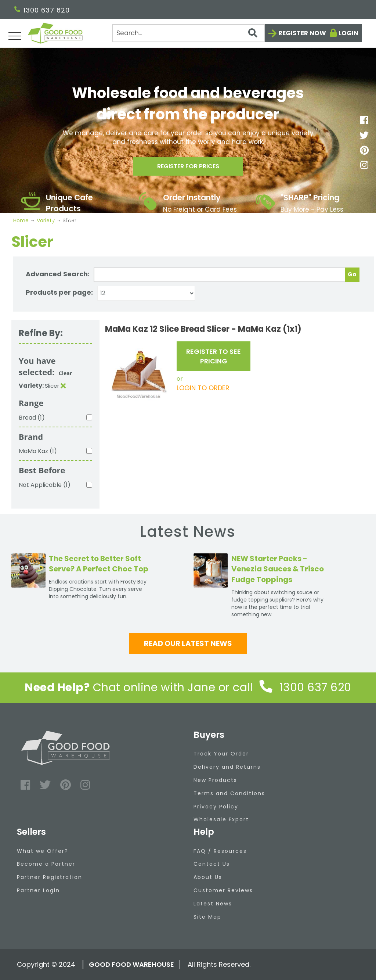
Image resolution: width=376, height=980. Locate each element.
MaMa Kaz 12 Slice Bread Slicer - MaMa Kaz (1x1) (203, 329)
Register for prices (188, 168)
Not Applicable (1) (45, 485)
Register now (302, 33)
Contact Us (212, 864)
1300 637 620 (42, 10)
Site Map (207, 917)
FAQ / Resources (220, 851)
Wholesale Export (221, 819)
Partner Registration (50, 877)
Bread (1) (32, 418)
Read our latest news (188, 643)
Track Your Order (221, 754)
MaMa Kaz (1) (38, 451)
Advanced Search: (58, 274)
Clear (65, 373)
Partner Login (38, 890)
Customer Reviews (223, 890)
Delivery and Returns (227, 767)
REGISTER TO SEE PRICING (214, 356)
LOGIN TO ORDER (203, 388)
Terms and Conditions (229, 793)
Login (348, 33)
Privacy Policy (216, 807)
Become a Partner (46, 864)
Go (352, 274)
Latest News (213, 904)
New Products (215, 780)
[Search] (189, 33)
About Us (208, 877)
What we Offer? (43, 851)
